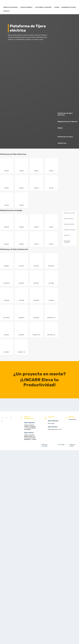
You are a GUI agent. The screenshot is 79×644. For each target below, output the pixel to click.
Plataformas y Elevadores (43, 7)
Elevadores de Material (70, 229)
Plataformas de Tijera (69, 213)
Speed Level (67, 235)
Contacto (6, 11)
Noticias (71, 416)
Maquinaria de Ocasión (69, 7)
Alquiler (57, 7)
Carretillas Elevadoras (10, 7)
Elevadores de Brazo (69, 218)
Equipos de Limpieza (26, 7)
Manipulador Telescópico (67, 241)
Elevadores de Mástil (69, 224)
